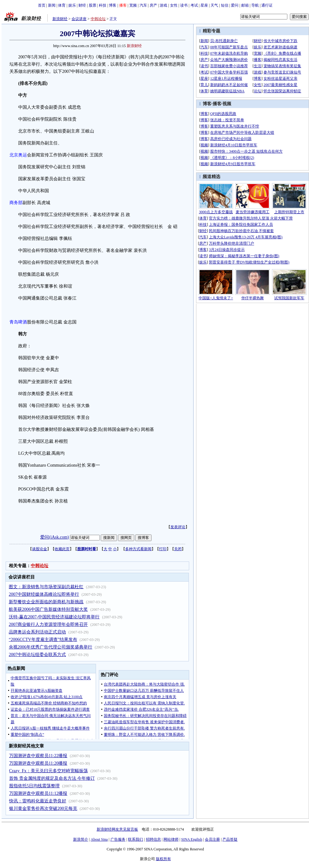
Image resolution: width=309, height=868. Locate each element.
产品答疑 (230, 839)
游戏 (163, 5)
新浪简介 (81, 839)
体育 (62, 5)
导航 (255, 5)
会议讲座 (79, 19)
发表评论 (178, 527)
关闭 (178, 549)
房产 (153, 5)
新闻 (52, 5)
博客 (113, 5)
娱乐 (72, 5)
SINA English (192, 839)
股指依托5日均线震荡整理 (34, 786)
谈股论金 (40, 549)
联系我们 (136, 839)
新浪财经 (60, 19)
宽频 (133, 5)
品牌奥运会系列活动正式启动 (37, 632)
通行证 (267, 5)
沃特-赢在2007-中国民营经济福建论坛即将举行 (54, 617)
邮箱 (245, 5)
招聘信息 (153, 839)
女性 (174, 5)
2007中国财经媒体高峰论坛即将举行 (44, 594)
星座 (204, 5)
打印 (163, 549)
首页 (42, 5)
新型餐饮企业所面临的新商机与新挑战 (46, 602)
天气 (214, 5)
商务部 (16, 203)
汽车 (143, 5)
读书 (184, 5)
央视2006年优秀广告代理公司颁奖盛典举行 (51, 647)
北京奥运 (18, 155)
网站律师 (171, 839)
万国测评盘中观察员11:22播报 (38, 756)
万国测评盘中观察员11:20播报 (38, 763)
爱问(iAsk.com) (54, 537)
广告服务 (118, 839)
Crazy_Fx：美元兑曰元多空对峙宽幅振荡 (48, 771)
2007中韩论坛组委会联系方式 (37, 655)
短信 (225, 5)
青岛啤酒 (18, 322)
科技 (103, 5)
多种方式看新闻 (138, 549)
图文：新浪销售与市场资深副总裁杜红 (46, 587)
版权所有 (163, 859)
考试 (194, 5)
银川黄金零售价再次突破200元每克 (43, 808)
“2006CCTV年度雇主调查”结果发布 (43, 640)
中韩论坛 (98, 19)
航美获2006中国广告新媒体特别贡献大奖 (48, 609)
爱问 (235, 5)
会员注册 (212, 839)
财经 (82, 5)
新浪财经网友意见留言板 (117, 829)
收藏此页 (62, 549)
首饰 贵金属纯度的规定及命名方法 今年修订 (52, 778)
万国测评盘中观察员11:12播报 (38, 793)
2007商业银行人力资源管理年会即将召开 (48, 624)
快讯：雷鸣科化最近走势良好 (38, 801)
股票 (93, 5)
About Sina (99, 839)
